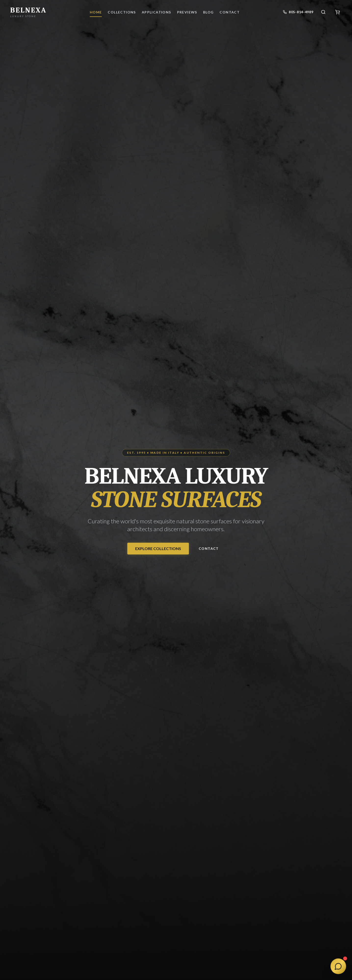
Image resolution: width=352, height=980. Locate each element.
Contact (209, 548)
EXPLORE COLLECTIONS (158, 548)
